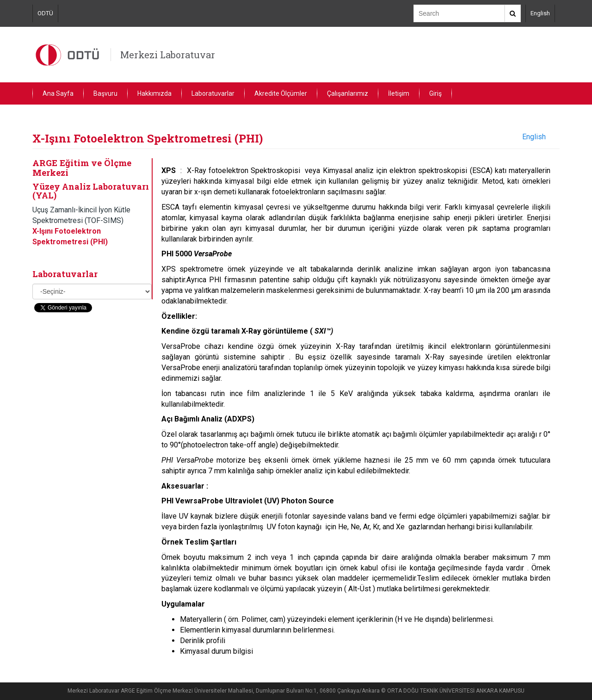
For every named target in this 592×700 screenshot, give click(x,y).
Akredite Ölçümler (281, 93)
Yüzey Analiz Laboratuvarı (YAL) (91, 191)
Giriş (435, 93)
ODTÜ (45, 13)
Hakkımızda (154, 93)
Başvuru (105, 93)
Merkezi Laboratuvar (168, 55)
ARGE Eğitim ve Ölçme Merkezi (82, 167)
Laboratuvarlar (213, 93)
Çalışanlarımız (348, 93)
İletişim (399, 93)
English (540, 13)
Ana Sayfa (58, 93)
